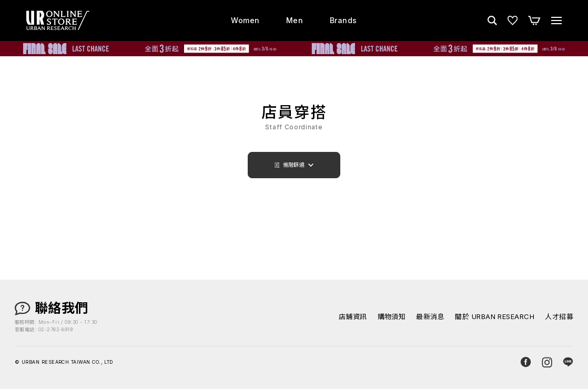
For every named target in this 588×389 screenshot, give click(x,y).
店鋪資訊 (353, 317)
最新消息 (430, 317)
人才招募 (559, 317)
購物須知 (392, 317)
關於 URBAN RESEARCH (495, 317)
